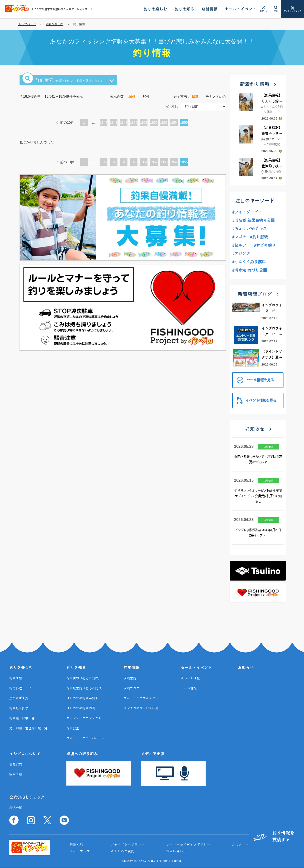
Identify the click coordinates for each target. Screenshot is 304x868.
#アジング (241, 254)
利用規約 (76, 845)
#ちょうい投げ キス (250, 229)
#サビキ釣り (265, 245)
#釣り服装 (259, 237)
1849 (124, 123)
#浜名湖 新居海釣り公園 (253, 221)
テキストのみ (216, 97)
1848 (114, 123)
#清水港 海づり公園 (250, 270)
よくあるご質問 (123, 851)
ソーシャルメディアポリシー (188, 845)
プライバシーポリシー (128, 845)
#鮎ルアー (241, 245)
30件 (146, 97)
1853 (164, 123)
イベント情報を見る (256, 401)
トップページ (27, 24)
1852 (154, 123)
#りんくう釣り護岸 (249, 262)
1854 (174, 123)
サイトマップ (80, 851)
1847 (104, 123)
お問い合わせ (176, 851)
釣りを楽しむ (54, 24)
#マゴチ (239, 237)
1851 (144, 123)
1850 (134, 123)
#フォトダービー (247, 212)
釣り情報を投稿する (274, 836)
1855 (184, 123)
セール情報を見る (255, 380)
